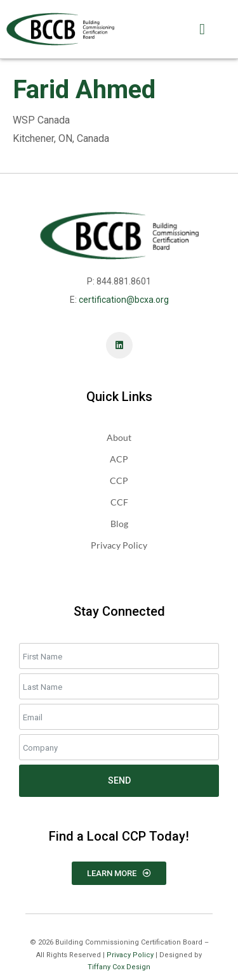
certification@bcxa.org (124, 300)
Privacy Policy (130, 955)
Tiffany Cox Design (119, 967)
